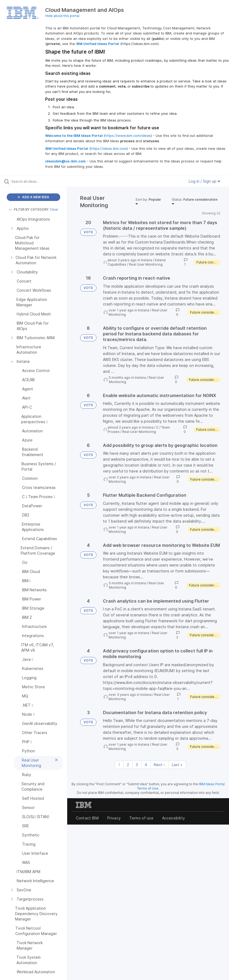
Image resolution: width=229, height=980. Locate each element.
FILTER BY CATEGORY (29, 209)
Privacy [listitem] (114, 818)
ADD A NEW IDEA (33, 197)
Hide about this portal (62, 16)
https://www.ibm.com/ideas (128, 135)
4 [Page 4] (146, 765)
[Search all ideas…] (36, 181)
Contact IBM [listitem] (87, 818)
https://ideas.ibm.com (109, 148)
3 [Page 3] (137, 765)
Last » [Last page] (177, 765)
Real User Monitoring (146, 264)
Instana (146, 260)
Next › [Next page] (159, 765)
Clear (54, 209)
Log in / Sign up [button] (205, 181)
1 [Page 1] (119, 765)
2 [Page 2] (128, 765)
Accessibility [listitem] (173, 818)
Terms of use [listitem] (141, 818)
